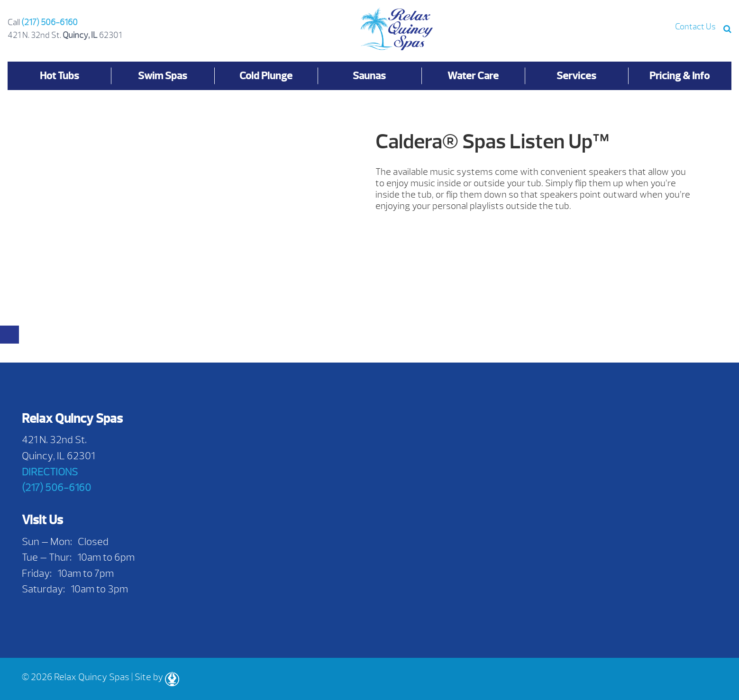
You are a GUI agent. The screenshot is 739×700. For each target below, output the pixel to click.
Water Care (473, 76)
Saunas (369, 76)
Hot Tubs (59, 76)
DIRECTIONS (50, 472)
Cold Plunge (266, 76)
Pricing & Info (680, 76)
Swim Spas (163, 76)
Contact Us (695, 27)
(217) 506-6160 (50, 23)
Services (576, 76)
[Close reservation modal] (9, 335)
